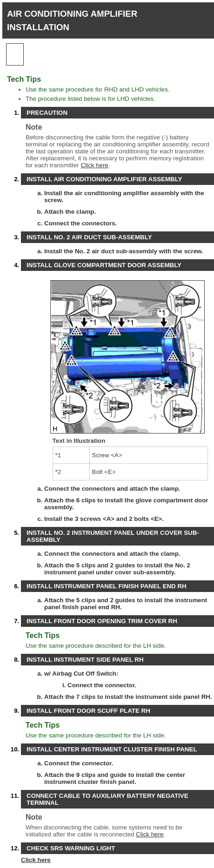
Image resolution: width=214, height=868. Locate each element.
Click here (95, 165)
